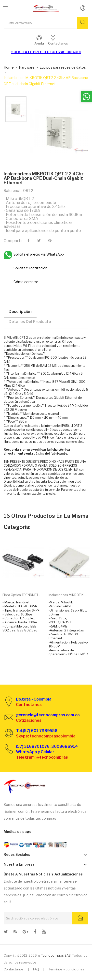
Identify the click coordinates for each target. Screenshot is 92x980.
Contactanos (14, 969)
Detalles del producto (30, 322)
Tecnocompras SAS (56, 955)
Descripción (20, 312)
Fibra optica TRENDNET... (21, 595)
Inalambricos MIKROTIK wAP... (69, 595)
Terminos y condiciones (66, 969)
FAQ (36, 969)
